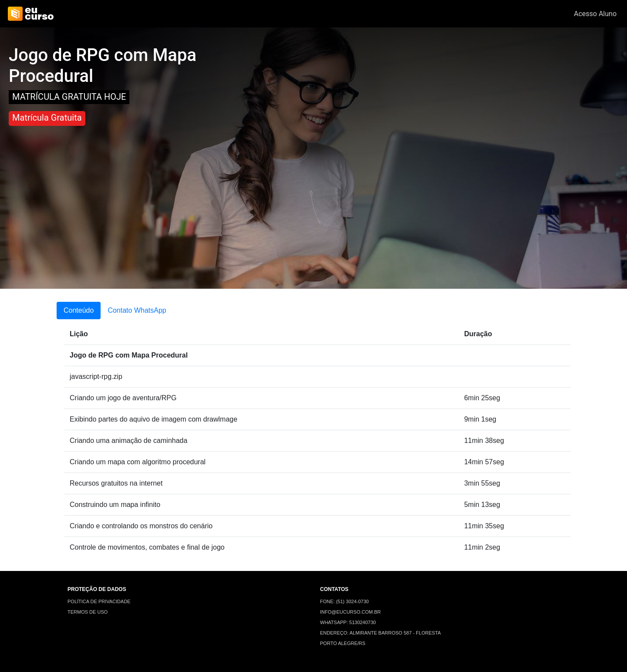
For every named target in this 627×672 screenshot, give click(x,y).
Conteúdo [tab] (79, 310)
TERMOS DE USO (88, 612)
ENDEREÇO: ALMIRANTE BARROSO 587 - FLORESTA (380, 633)
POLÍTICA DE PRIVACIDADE (99, 601)
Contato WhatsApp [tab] (137, 310)
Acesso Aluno (595, 14)
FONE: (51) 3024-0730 (344, 601)
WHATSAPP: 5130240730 (348, 622)
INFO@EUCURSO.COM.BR (351, 612)
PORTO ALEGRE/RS (343, 643)
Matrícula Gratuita (47, 118)
